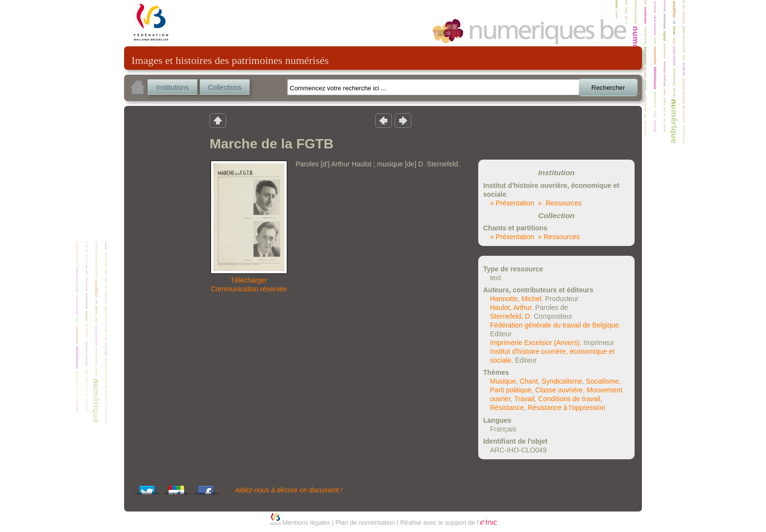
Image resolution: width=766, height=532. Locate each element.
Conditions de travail (569, 399)
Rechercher (608, 88)
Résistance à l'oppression (566, 408)
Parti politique (511, 390)
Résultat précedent (383, 120)
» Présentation (512, 203)
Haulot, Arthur (511, 307)
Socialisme (602, 381)
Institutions (173, 87)
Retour (218, 120)
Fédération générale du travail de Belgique (554, 325)
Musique (503, 381)
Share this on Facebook (206, 487)
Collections (225, 87)
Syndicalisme (562, 381)
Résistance (507, 408)
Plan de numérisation (365, 522)
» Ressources (560, 203)
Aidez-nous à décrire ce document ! (289, 490)
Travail (525, 399)
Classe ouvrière (559, 390)
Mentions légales (306, 522)
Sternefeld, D (510, 316)
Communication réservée (249, 289)
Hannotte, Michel (516, 299)
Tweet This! (147, 487)
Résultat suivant (403, 120)
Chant (529, 381)
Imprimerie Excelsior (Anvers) (535, 343)
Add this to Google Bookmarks (176, 487)
